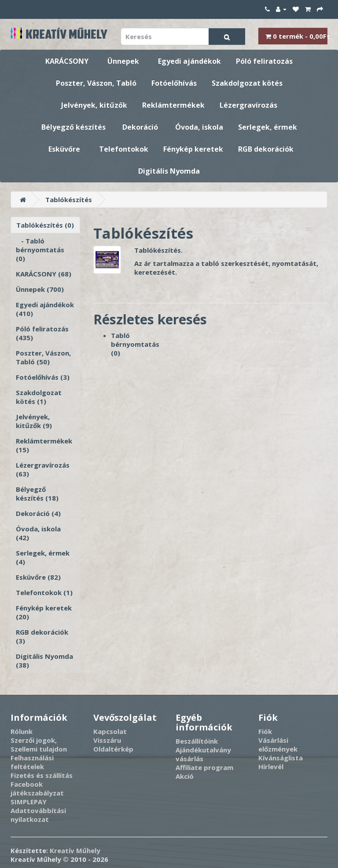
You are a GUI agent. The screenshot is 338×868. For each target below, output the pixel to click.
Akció (185, 776)
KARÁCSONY (67, 61)
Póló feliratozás (264, 61)
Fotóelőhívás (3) (43, 377)
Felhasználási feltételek (32, 762)
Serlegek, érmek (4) (43, 557)
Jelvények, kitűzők (94, 105)
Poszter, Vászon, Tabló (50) (43, 357)
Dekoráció (140, 127)
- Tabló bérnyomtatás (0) (40, 250)
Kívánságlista (281, 758)
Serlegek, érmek (268, 127)
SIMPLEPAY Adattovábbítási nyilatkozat (38, 810)
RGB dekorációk (266, 149)
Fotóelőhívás (174, 83)
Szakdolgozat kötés (247, 83)
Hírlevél (271, 766)
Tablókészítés (69, 200)
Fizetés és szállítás (42, 775)
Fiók (265, 731)
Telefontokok (124, 149)
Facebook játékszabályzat (37, 788)
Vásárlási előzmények (278, 745)
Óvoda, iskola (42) (38, 533)
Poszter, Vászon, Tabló (96, 83)
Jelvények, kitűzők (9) (34, 421)
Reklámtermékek (173, 105)
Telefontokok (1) (44, 592)
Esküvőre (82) (38, 577)
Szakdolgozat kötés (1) (39, 397)
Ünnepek (123, 61)
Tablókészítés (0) (45, 225)
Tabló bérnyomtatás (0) (135, 344)
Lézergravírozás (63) (43, 469)
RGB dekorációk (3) (42, 636)
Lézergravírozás (248, 105)
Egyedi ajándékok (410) (45, 309)
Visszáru (107, 740)
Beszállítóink (197, 741)
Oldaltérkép (113, 749)
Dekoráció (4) (38, 513)
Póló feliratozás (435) (42, 333)
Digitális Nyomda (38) (44, 661)
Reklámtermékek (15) (44, 445)
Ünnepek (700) (40, 289)
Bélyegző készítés (73, 127)
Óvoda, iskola (199, 127)
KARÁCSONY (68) (44, 274)
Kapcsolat (110, 731)
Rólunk (22, 731)
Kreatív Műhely (75, 850)
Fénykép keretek (193, 149)
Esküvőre (64, 149)
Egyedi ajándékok (189, 61)
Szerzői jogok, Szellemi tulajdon (39, 745)
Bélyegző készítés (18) (37, 494)
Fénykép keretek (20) (44, 612)
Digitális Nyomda (169, 171)
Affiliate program (204, 767)
